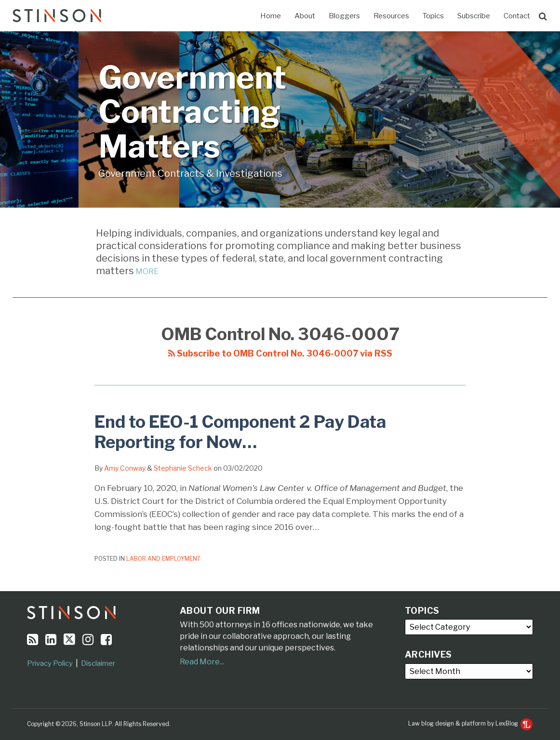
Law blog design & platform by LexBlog (470, 723)
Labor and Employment (163, 559)
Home (271, 16)
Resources (391, 16)
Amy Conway (125, 468)
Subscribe (474, 16)
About (305, 16)
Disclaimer (98, 663)
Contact (517, 16)
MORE (146, 271)
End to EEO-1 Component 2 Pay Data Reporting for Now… (240, 432)
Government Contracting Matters (192, 112)
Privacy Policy (50, 663)
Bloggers (344, 16)
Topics (433, 16)
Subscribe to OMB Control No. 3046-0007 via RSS (280, 353)
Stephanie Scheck (183, 468)
